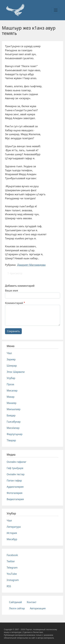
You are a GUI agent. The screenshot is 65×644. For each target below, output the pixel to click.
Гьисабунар (14, 422)
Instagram (13, 580)
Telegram (12, 568)
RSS (9, 586)
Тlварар (11, 440)
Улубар (11, 378)
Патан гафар (14, 481)
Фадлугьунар (15, 434)
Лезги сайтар (17, 608)
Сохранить (13, 331)
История (12, 533)
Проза (10, 384)
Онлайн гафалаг (16, 462)
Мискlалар (13, 428)
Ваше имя (12, 290)
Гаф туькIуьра (15, 468)
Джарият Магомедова (31, 265)
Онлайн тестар (16, 474)
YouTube (12, 574)
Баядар (11, 415)
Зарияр (11, 359)
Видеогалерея (15, 499)
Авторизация (38, 608)
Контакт (32, 602)
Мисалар (12, 391)
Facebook (12, 555)
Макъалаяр (14, 409)
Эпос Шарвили (16, 372)
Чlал (9, 353)
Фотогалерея (15, 493)
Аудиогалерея (15, 487)
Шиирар (12, 366)
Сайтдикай (15, 602)
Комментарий (14, 303)
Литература (14, 527)
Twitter (11, 561)
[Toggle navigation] (56, 10)
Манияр (12, 403)
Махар (11, 397)
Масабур (12, 539)
